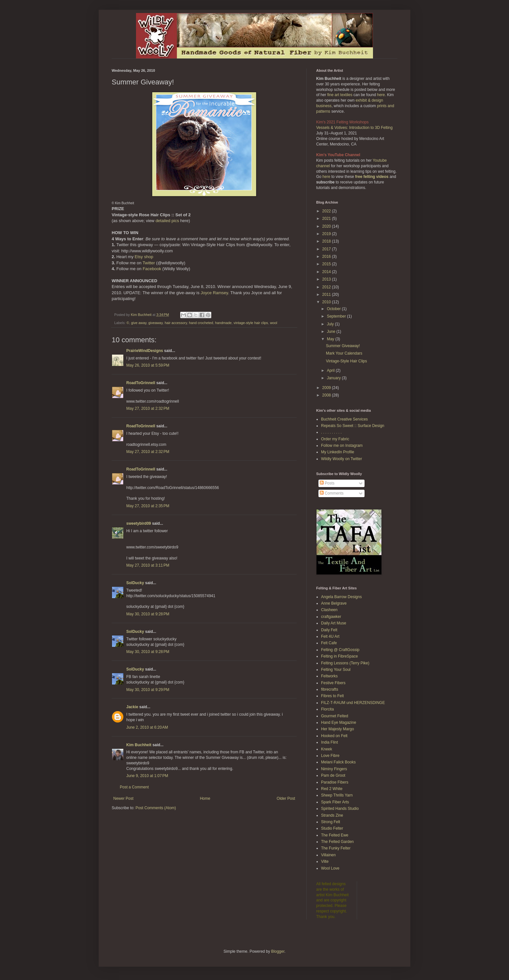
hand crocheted (201, 323)
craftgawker (331, 617)
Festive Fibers (333, 683)
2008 (327, 395)
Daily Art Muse (334, 623)
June (332, 332)
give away (139, 323)
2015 (327, 264)
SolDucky (135, 583)
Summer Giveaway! (343, 346)
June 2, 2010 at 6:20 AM (147, 727)
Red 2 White (332, 789)
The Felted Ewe (335, 835)
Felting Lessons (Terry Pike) (345, 663)
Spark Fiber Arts (335, 802)
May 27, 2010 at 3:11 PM (148, 565)
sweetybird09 (139, 523)
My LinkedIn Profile (338, 452)
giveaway (155, 323)
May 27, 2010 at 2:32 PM (148, 408)
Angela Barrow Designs (341, 597)
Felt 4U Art (330, 636)
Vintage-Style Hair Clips (347, 361)
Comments (332, 493)
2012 (327, 287)
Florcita (327, 709)
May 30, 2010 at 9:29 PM (148, 690)
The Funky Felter (336, 848)
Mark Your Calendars (344, 353)
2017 (327, 249)
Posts (327, 483)
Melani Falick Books (338, 762)
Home (205, 798)
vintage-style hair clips (251, 323)
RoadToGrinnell (141, 383)
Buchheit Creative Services (344, 419)
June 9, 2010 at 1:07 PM (147, 776)
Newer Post (123, 798)
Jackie (132, 707)
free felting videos (372, 177)
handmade (223, 323)
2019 (327, 234)
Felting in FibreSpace (339, 656)
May (331, 339)
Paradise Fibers (335, 782)
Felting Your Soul (336, 670)
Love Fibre (330, 756)
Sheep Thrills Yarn (337, 795)
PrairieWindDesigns (145, 351)
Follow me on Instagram (342, 446)
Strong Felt (331, 822)
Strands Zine (332, 815)
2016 (327, 257)
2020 (327, 226)
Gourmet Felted (335, 716)
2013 (327, 279)
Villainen (328, 855)
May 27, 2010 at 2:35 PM (148, 506)
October (334, 309)
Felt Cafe (329, 643)
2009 (327, 388)
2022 (327, 211)
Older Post (286, 798)
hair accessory (176, 323)
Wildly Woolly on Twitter (341, 459)
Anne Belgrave (334, 603)
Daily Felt (329, 630)
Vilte (325, 861)
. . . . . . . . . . (331, 432)
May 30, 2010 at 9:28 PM (148, 614)
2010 (327, 302)
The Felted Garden (337, 842)
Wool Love (330, 868)
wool (274, 323)
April (331, 371)
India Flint (329, 742)
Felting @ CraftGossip (340, 650)
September (337, 316)
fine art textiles (340, 95)
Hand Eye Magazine (339, 722)
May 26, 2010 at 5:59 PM (148, 365)
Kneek (327, 749)
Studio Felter (332, 828)
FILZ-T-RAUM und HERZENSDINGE (353, 703)
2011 (327, 295)
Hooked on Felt (334, 736)
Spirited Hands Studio (340, 809)
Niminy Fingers (334, 769)
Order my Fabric (335, 439)
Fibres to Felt (332, 696)
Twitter (149, 263)
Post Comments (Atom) (156, 808)
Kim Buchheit (139, 745)
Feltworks (329, 676)
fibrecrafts (330, 689)
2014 (327, 272)
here (381, 95)
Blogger (278, 951)
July (331, 324)
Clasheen (329, 610)
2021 (327, 219)
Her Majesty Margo (337, 729)
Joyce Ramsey (214, 293)
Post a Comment (134, 787)
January (334, 378)
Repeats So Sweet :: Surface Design (353, 426)
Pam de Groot (333, 775)
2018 (327, 241)
